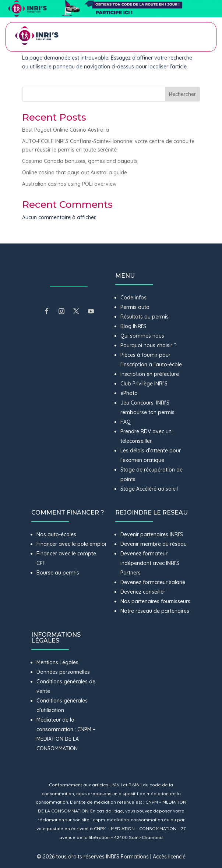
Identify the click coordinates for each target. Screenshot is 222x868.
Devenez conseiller (143, 592)
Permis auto (135, 307)
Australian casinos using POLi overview (69, 184)
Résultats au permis (145, 317)
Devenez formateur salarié (153, 582)
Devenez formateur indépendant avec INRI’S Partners (150, 563)
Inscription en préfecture (150, 374)
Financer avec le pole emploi (71, 544)
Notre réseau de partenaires (155, 611)
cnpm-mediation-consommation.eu (131, 820)
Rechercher (182, 94)
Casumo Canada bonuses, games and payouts (80, 161)
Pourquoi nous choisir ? (149, 345)
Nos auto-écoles (56, 534)
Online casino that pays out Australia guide (75, 172)
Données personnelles (63, 672)
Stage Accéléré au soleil (149, 489)
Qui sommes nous (142, 336)
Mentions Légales (57, 662)
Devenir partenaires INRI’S (152, 534)
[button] (111, 9)
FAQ (126, 422)
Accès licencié (169, 857)
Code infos (133, 298)
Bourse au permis (58, 573)
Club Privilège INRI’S (144, 384)
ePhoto (129, 393)
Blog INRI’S (133, 326)
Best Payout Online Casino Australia (66, 130)
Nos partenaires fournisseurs (155, 601)
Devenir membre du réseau (154, 544)
